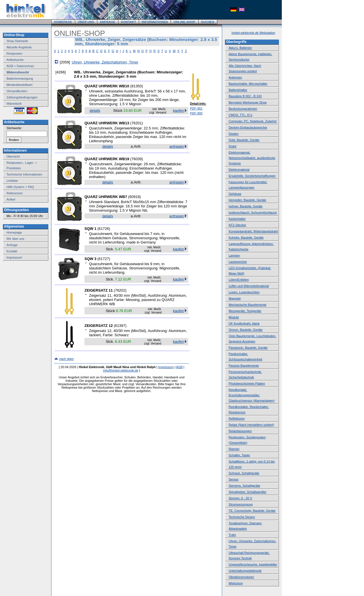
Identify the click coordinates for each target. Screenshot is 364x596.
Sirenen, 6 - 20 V (240, 498)
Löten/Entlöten (239, 280)
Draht (232, 146)
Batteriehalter (238, 90)
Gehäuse (235, 194)
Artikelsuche (15, 60)
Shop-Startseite (17, 41)
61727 (104, 259)
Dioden (234, 134)
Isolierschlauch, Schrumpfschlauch (253, 213)
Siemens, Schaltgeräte (244, 486)
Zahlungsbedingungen (22, 97)
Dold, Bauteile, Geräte (244, 140)
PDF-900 (196, 113)
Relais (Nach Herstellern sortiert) (251, 425)
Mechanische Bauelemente (248, 305)
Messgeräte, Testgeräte (245, 311)
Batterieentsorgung (20, 79)
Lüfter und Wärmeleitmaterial (249, 286)
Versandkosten (17, 91)
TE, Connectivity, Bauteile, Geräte (252, 511)
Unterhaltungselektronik (245, 571)
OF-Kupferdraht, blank (244, 323)
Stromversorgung (241, 504)
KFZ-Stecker (237, 225)
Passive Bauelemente (244, 366)
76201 (136, 123)
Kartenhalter (237, 219)
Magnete (235, 298)
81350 (136, 86)
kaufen (178, 111)
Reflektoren (237, 418)
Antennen (235, 77)
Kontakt (12, 251)
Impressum (14, 257)
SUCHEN (208, 22)
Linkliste (12, 181)
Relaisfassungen (240, 431)
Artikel (11, 199)
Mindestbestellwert (19, 85)
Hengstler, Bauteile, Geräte (247, 200)
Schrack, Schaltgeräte (244, 473)
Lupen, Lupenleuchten (244, 292)
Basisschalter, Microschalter (248, 84)
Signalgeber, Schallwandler (248, 492)
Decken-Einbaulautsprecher (248, 127)
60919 (135, 197)
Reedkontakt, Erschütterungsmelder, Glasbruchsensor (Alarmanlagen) (252, 395)
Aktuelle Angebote (19, 47)
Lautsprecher (238, 262)
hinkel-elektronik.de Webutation (253, 33)
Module (234, 317)
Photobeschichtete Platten (247, 383)
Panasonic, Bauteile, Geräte (248, 348)
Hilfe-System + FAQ (20, 187)
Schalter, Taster (239, 455)
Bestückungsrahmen (243, 109)
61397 (120, 326)
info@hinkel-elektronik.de (121, 370)
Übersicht (13, 156)
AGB (179, 367)
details (95, 111)
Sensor (234, 479)
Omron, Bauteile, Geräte (246, 330)
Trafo (232, 535)
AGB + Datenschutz (20, 66)
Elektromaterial (239, 170)
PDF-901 (196, 108)
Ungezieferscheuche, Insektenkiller (253, 564)
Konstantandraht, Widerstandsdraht (253, 231)
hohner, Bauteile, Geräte (246, 206)
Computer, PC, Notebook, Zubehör (253, 121)
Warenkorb (14, 104)
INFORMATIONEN (155, 22)
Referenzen (15, 193)
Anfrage (12, 245)
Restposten (15, 53)
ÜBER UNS (86, 22)
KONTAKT (128, 22)
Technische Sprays (242, 517)
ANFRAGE (107, 22)
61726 (104, 229)
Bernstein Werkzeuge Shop (248, 102)
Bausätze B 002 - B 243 (245, 96)
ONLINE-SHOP (184, 22)
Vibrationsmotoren (241, 577)
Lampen (234, 255)
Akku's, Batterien (240, 48)
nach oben (66, 359)
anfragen (177, 146)
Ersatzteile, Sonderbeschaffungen (252, 176)
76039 (136, 159)
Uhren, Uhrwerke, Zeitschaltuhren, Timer (105, 62)
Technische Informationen (24, 174)
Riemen (234, 449)
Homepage (14, 232)
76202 (120, 290)
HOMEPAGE (63, 22)
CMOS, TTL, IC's (240, 115)
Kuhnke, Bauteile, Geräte (246, 238)
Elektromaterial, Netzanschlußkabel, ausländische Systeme (252, 158)
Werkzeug (236, 583)
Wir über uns (15, 239)
